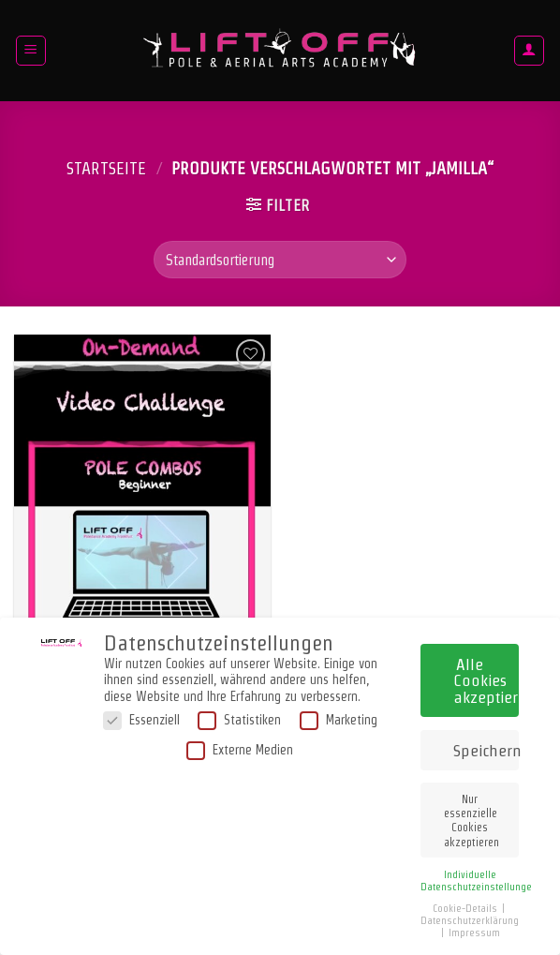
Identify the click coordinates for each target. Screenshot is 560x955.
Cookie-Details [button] (466, 905)
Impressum (474, 929)
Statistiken (239, 717)
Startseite (106, 168)
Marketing (339, 717)
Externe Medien (240, 746)
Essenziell (141, 717)
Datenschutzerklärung (470, 917)
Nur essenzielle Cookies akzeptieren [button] (472, 817)
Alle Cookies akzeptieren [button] (486, 677)
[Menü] (31, 51)
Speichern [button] (486, 746)
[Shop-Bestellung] (280, 260)
